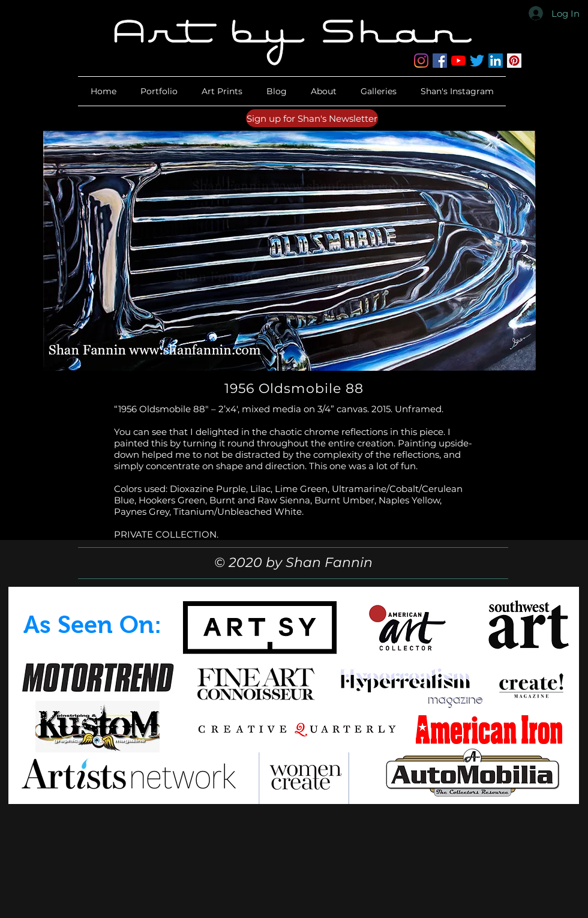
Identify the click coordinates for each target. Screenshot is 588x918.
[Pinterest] (514, 61)
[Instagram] (421, 61)
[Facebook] (440, 61)
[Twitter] (477, 61)
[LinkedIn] (496, 61)
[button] (324, 91)
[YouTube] (458, 61)
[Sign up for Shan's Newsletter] (312, 118)
